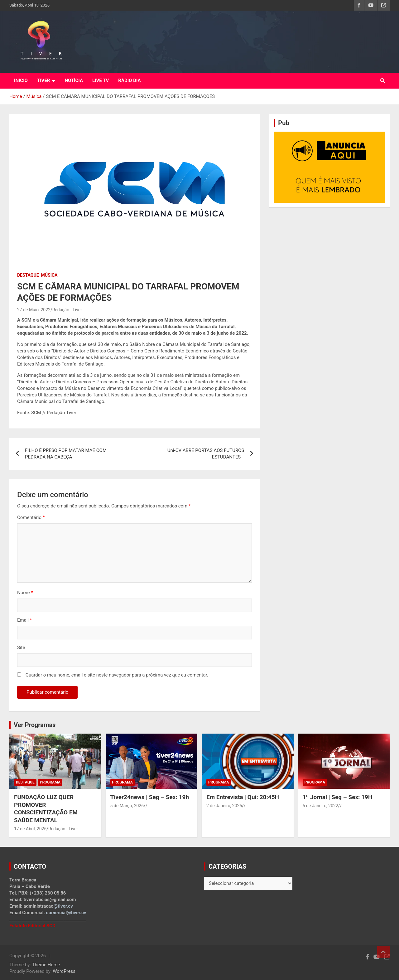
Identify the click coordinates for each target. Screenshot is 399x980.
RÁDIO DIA (129, 80)
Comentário (31, 517)
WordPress (64, 971)
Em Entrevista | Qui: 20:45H (243, 797)
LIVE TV (101, 80)
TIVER (44, 80)
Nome (25, 593)
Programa (50, 782)
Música (49, 275)
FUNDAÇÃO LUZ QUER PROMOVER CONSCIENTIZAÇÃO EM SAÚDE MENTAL (46, 809)
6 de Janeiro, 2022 (320, 806)
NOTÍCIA (74, 80)
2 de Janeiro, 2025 (224, 806)
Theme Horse (46, 965)
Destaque (28, 275)
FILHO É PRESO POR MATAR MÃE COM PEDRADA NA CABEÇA (66, 454)
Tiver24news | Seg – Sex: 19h (150, 797)
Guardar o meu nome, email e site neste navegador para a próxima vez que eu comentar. (117, 675)
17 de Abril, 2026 (30, 829)
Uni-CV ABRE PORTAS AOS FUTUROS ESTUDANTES (206, 454)
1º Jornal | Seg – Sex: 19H (338, 797)
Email (24, 620)
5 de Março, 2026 (127, 806)
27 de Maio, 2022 (34, 310)
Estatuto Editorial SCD (32, 926)
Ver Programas (35, 725)
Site (21, 648)
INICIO (21, 80)
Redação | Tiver (67, 310)
